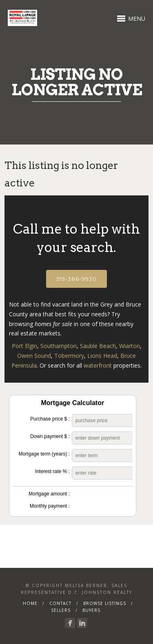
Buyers (91, 610)
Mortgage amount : (49, 494)
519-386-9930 (76, 279)
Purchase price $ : (50, 419)
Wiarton (130, 346)
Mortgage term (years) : (44, 454)
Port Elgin (24, 346)
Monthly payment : (50, 506)
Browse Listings (105, 603)
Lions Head (102, 356)
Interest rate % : (52, 471)
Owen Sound (34, 356)
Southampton (59, 346)
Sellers (61, 610)
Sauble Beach (98, 346)
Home (30, 603)
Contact (60, 603)
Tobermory (69, 356)
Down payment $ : (50, 436)
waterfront (98, 365)
